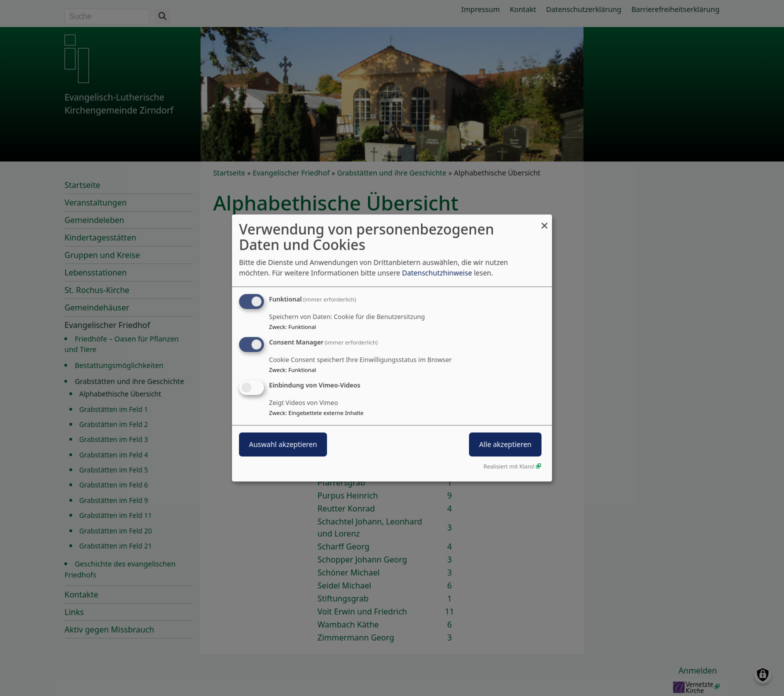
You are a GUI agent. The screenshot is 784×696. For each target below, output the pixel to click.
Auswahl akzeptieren (283, 444)
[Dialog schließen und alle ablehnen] (544, 221)
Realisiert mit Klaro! (509, 466)
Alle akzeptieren (505, 444)
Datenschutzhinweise (437, 273)
